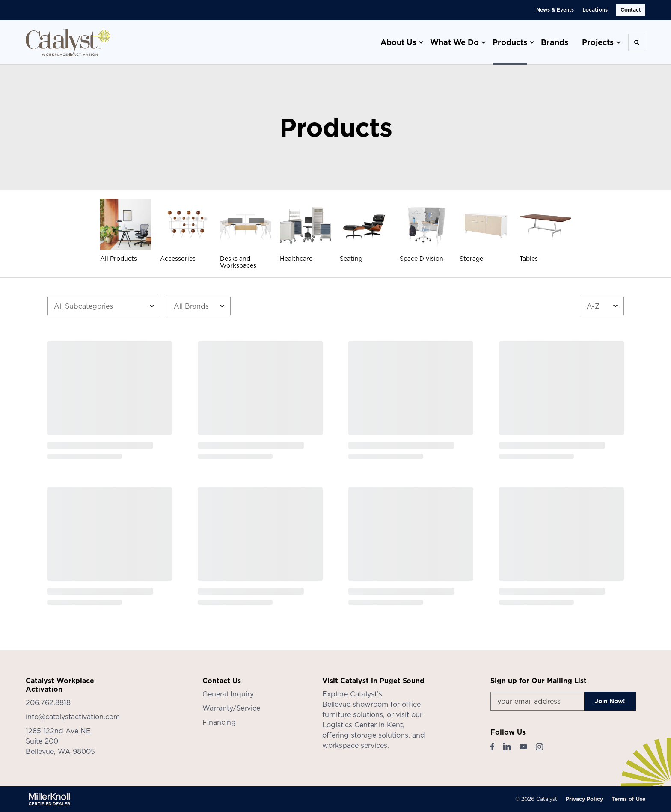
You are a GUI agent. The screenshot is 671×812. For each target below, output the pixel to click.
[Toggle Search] (637, 42)
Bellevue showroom (355, 704)
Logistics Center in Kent (362, 725)
